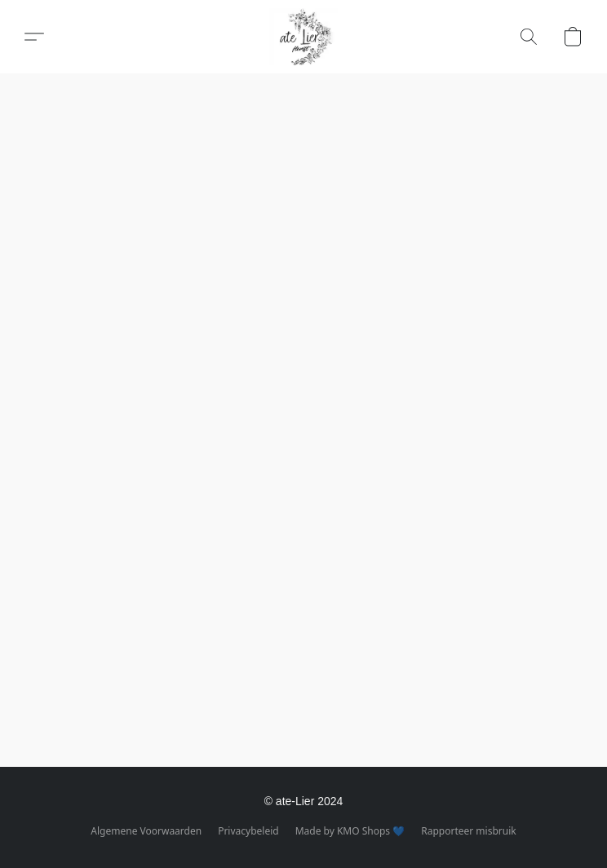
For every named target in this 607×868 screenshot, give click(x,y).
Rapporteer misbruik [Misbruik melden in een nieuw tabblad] (468, 831)
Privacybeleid (248, 831)
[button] (303, 37)
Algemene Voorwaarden (146, 831)
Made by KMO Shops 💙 (350, 831)
